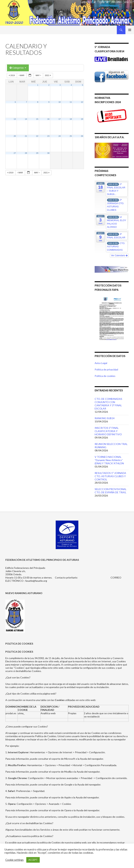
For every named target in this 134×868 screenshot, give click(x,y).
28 (26, 153)
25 (71, 136)
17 (60, 119)
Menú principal (130, 30)
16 (48, 119)
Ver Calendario (119, 255)
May (39, 75)
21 (26, 136)
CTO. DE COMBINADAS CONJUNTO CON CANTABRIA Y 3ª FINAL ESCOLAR (108, 404)
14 (26, 119)
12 (82, 102)
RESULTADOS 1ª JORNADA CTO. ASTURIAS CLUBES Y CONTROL (110, 476)
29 (37, 153)
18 (71, 119)
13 (15, 119)
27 (15, 153)
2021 (48, 75)
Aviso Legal (101, 363)
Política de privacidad (106, 369)
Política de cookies (105, 376)
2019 (12, 75)
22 (37, 136)
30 (48, 153)
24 (60, 136)
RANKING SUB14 (105, 418)
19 (82, 119)
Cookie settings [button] (14, 860)
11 (71, 102)
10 (60, 102)
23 (48, 136)
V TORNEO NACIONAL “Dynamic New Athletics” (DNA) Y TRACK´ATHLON (109, 460)
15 (37, 119)
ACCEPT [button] (33, 860)
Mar (22, 75)
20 (15, 136)
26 (82, 136)
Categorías (18, 68)
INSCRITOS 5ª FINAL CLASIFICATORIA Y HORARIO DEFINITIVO (108, 431)
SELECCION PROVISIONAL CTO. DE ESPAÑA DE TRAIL (111, 491)
